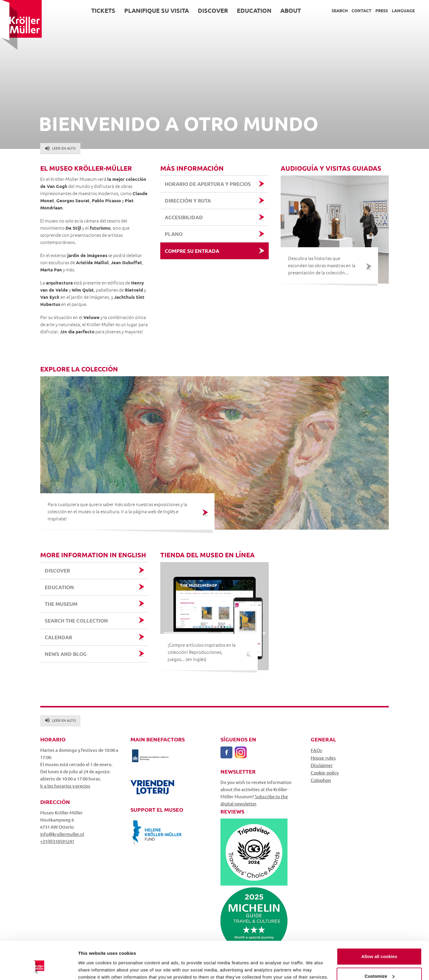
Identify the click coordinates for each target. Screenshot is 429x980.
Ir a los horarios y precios (65, 786)
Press (382, 10)
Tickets (103, 10)
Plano (174, 234)
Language (403, 10)
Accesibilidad (184, 217)
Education (254, 10)
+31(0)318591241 (57, 841)
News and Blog (66, 654)
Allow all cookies (379, 924)
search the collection (76, 621)
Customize (380, 944)
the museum (61, 604)
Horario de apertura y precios (208, 184)
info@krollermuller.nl (62, 834)
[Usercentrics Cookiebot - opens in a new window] (39, 968)
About (291, 10)
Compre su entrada (192, 251)
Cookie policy (325, 772)
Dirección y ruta (188, 201)
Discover (213, 10)
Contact (362, 10)
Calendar (58, 637)
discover (57, 571)
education (59, 587)
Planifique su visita (157, 10)
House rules (323, 757)
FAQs (316, 750)
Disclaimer (322, 765)
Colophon (321, 780)
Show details (92, 968)
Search (340, 10)
